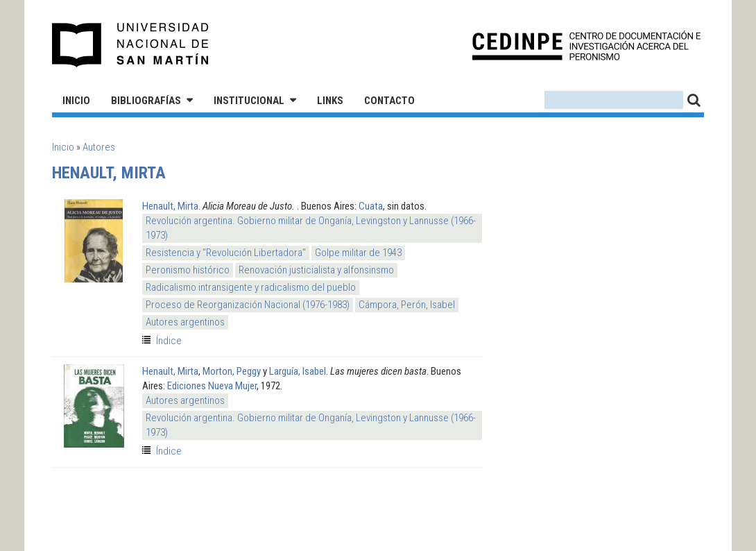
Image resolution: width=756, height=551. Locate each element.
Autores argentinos (185, 322)
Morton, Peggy (232, 371)
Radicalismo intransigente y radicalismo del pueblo (251, 287)
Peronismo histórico (188, 270)
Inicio (76, 101)
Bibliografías (146, 101)
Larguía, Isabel (298, 371)
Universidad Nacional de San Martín (131, 45)
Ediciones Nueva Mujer (212, 386)
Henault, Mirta (170, 206)
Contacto (389, 101)
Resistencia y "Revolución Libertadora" (226, 253)
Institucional (249, 101)
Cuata (371, 206)
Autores (99, 147)
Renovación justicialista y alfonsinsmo (316, 270)
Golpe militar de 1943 (358, 253)
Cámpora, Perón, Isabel (407, 305)
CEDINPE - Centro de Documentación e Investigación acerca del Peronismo (586, 45)
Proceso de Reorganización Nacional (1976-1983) (248, 305)
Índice (169, 341)
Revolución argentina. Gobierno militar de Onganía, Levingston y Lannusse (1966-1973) (311, 228)
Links (330, 101)
